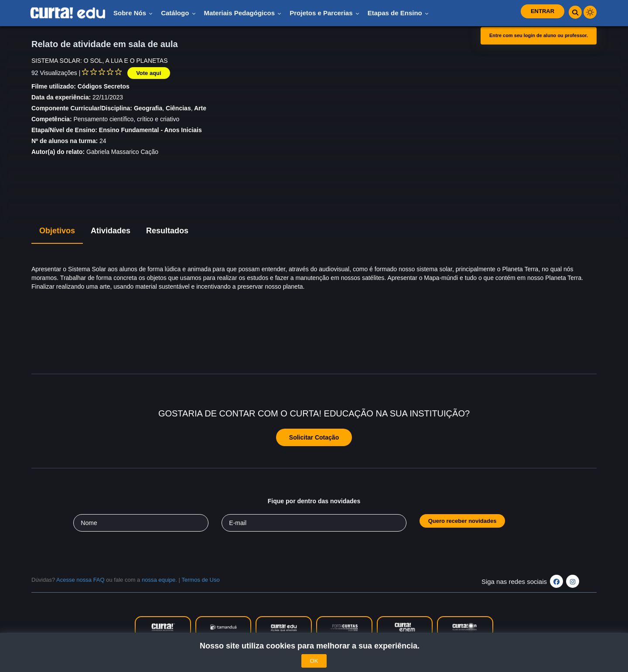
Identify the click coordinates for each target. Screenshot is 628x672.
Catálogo (178, 13)
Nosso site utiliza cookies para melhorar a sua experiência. (314, 646)
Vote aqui (149, 73)
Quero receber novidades (462, 521)
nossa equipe (159, 580)
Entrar (543, 11)
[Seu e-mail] (314, 523)
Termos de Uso (200, 580)
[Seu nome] (141, 523)
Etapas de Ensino (398, 13)
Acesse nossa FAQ (80, 580)
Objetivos (57, 231)
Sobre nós (133, 13)
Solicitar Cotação (314, 437)
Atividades (111, 231)
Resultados (167, 231)
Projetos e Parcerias (324, 13)
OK (314, 661)
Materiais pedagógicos (243, 13)
